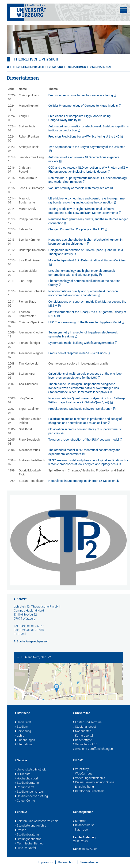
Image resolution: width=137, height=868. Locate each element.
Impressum (45, 862)
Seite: (77, 849)
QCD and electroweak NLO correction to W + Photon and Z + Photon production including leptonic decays (88, 170)
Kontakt (22, 599)
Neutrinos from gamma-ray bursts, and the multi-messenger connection (88, 221)
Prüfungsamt (25, 787)
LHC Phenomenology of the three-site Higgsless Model (85, 322)
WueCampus (83, 774)
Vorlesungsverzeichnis (89, 778)
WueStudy (81, 769)
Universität (23, 722)
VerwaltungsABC (85, 745)
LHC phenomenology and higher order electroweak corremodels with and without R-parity (82, 273)
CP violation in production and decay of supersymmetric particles (85, 431)
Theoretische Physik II (36, 59)
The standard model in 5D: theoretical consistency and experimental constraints (84, 452)
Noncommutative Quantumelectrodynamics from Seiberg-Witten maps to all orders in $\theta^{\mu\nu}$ (87, 400)
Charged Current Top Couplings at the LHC (76, 229)
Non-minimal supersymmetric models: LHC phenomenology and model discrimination (88, 180)
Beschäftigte (83, 740)
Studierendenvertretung (31, 796)
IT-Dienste (23, 774)
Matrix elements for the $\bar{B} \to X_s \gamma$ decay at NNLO (87, 314)
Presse (21, 830)
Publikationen (76, 67)
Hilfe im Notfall (26, 848)
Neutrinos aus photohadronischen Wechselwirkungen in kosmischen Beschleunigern (85, 242)
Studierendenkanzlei (29, 792)
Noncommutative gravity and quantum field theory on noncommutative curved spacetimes (83, 293)
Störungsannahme (28, 839)
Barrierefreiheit (90, 862)
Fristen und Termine (87, 722)
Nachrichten (82, 731)
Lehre (20, 736)
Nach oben (81, 830)
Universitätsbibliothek (30, 770)
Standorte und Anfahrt (30, 826)
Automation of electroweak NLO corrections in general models (84, 159)
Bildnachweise (84, 825)
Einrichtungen (25, 740)
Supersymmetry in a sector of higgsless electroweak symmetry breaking (83, 334)
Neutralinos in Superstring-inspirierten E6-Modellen (82, 481)
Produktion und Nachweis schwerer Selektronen (80, 409)
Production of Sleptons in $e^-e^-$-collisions (78, 353)
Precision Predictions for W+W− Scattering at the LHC (84, 136)
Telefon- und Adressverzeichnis (37, 821)
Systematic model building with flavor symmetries (81, 343)
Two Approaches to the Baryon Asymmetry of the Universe (87, 147)
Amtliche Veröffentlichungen (93, 749)
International (24, 745)
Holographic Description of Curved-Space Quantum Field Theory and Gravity (86, 252)
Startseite (23, 713)
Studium (22, 727)
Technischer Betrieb (29, 844)
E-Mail (22, 634)
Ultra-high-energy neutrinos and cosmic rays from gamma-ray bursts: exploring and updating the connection (87, 200)
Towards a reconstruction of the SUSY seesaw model (84, 440)
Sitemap (80, 821)
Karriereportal (83, 736)
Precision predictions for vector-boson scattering (81, 95)
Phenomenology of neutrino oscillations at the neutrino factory (84, 283)
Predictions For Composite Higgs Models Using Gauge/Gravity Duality (79, 118)
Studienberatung (27, 783)
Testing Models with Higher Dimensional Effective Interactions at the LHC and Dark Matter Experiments (83, 211)
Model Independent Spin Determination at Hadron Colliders (87, 260)
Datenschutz (66, 862)
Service (21, 761)
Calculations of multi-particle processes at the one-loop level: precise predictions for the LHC (85, 376)
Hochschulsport (27, 779)
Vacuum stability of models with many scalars (79, 188)
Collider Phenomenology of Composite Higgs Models (83, 106)
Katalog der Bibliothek (88, 791)
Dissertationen (100, 67)
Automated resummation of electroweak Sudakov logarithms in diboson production (89, 128)
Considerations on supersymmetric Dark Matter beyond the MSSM (87, 304)
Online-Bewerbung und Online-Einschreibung (94, 785)
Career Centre (25, 801)
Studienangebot (85, 727)
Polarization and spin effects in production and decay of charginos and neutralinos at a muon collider (85, 421)
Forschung (55, 67)
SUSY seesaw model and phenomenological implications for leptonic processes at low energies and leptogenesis (88, 462)
